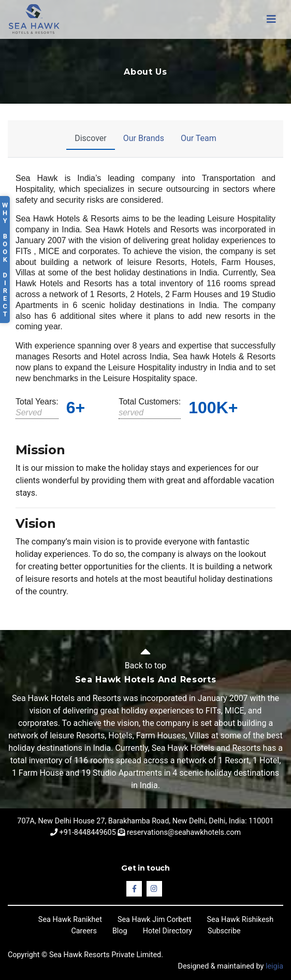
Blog (120, 931)
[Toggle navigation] (271, 19)
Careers (84, 931)
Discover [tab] (91, 138)
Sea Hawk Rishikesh (240, 920)
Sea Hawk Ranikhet (70, 920)
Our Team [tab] (199, 138)
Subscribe (224, 931)
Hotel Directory (168, 931)
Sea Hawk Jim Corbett (155, 920)
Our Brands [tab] (144, 138)
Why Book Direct (5, 260)
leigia (274, 966)
